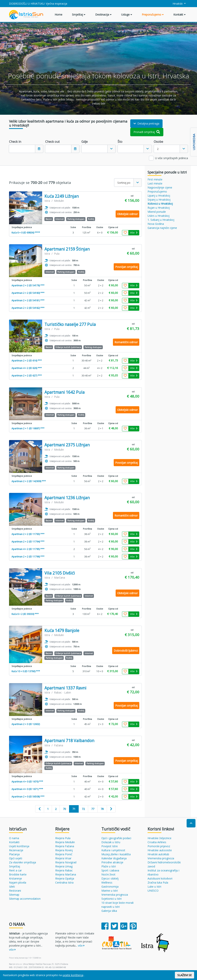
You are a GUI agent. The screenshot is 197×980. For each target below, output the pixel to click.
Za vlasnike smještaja (23, 862)
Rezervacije (16, 850)
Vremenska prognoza (115, 895)
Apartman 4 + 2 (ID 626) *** (27, 368)
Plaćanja (14, 854)
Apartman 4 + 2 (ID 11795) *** (28, 549)
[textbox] (94, 149)
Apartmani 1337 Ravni (65, 688)
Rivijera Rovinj (64, 850)
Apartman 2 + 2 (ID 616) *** (27, 361)
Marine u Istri (110, 891)
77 (93, 809)
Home (58, 15)
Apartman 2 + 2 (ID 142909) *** (29, 481)
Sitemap (14, 895)
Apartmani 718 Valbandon (69, 741)
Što (120, 142)
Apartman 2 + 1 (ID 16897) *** (28, 428)
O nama (14, 838)
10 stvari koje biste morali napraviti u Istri (117, 905)
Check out (52, 142)
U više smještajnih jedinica (172, 158)
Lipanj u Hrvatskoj (159, 196)
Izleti (12, 887)
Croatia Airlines (157, 842)
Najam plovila (18, 882)
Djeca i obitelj (110, 878)
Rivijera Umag (64, 866)
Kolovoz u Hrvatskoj (160, 204)
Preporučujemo (153, 15)
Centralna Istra (64, 882)
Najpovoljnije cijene (160, 187)
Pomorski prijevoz (159, 846)
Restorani (15, 891)
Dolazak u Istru (111, 842)
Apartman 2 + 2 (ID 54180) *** (28, 293)
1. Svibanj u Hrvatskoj (161, 220)
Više (134, 233)
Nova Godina (156, 224)
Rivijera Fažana (65, 846)
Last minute (155, 183)
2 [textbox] (158, 149)
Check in (15, 142)
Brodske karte (18, 874)
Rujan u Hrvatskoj (159, 208)
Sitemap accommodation (25, 899)
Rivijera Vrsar (63, 858)
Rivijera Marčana (66, 874)
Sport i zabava (110, 870)
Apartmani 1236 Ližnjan (67, 498)
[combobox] (98, 149)
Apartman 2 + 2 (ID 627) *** (27, 376)
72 (83, 809)
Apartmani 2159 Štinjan (67, 249)
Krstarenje (15, 878)
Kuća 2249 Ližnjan (62, 196)
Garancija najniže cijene (162, 228)
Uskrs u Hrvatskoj (159, 216)
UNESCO (153, 891)
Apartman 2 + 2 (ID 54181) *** (28, 300)
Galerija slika (109, 911)
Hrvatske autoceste (160, 850)
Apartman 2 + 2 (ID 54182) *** (28, 308)
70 (64, 809)
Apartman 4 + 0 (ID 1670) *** (27, 782)
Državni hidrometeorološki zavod (164, 864)
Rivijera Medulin (65, 842)
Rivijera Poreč (64, 854)
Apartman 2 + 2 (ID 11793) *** (28, 534)
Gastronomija (110, 887)
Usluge (127, 15)
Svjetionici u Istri (111, 899)
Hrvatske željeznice (159, 838)
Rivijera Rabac (64, 870)
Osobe (158, 142)
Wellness (107, 882)
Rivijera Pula (63, 838)
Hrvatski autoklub (158, 854)
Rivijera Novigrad (66, 862)
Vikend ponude (157, 212)
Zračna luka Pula (158, 882)
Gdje (85, 142)
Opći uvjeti (16, 858)
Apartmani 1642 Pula (65, 392)
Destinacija (103, 15)
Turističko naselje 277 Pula (70, 324)
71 (74, 809)
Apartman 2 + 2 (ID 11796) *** (28, 557)
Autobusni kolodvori (160, 878)
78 (102, 809)
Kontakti (14, 842)
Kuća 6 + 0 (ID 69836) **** (26, 233)
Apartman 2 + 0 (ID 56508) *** (28, 797)
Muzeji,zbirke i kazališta (116, 854)
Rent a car (15, 870)
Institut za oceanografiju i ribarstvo (163, 872)
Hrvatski (176, 4)
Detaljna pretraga (146, 123)
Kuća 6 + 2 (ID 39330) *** (25, 614)
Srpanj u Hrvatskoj (159, 200)
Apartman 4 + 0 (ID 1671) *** (27, 789)
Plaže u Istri (109, 866)
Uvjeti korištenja (19, 846)
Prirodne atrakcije (112, 862)
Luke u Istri (154, 887)
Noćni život (108, 874)
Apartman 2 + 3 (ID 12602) (26, 724)
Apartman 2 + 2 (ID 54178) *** (28, 285)
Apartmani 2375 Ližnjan (67, 445)
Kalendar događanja (114, 858)
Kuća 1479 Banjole (62, 631)
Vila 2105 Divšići (60, 573)
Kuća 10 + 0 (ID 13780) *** (26, 671)
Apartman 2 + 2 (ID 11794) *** (28, 542)
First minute (155, 179)
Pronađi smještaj (147, 132)
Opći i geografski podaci (116, 838)
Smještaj (79, 15)
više (12, 950)
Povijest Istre (110, 846)
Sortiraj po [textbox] (124, 183)
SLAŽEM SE (184, 975)
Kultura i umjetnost (113, 850)
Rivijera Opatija (65, 878)
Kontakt (179, 15)
